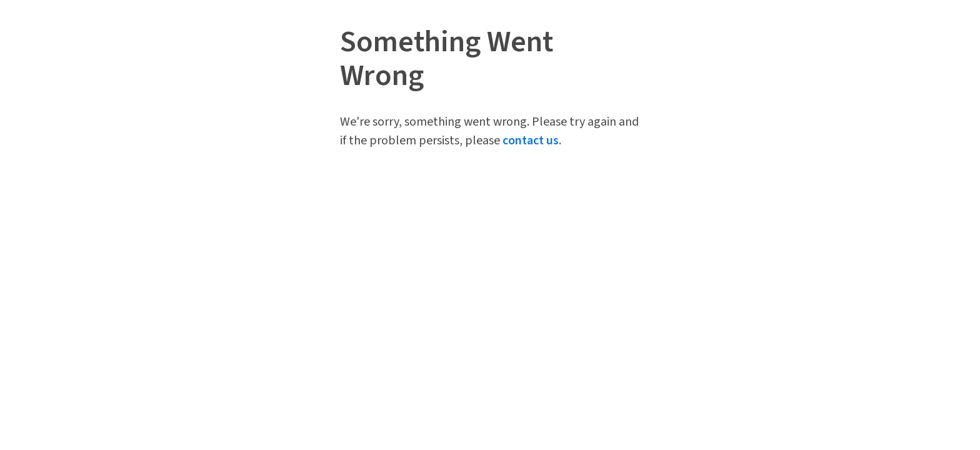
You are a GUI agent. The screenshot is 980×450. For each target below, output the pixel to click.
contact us (531, 141)
